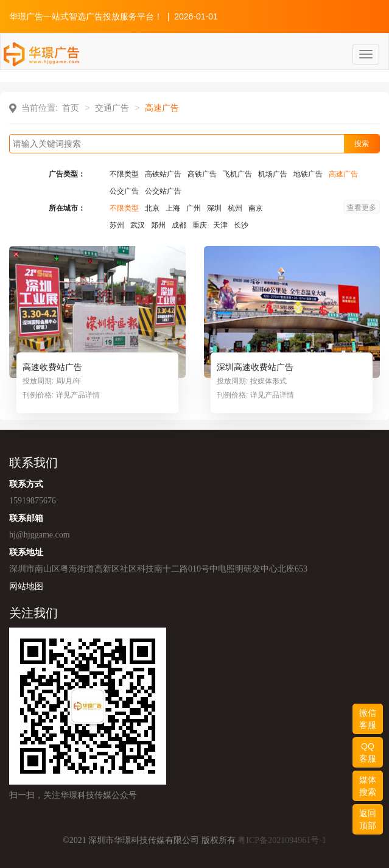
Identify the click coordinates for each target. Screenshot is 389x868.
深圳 (214, 208)
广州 (194, 208)
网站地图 (26, 586)
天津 (220, 225)
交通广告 (112, 108)
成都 (179, 225)
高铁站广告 (163, 174)
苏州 (117, 225)
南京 (256, 208)
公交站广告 (163, 191)
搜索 (362, 144)
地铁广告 (308, 174)
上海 (173, 208)
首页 (71, 108)
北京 (152, 208)
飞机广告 (237, 174)
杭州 (235, 208)
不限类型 (124, 174)
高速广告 (343, 174)
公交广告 (124, 191)
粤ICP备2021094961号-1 (282, 840)
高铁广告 (202, 174)
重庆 (200, 225)
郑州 (158, 225)
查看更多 (362, 208)
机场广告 (273, 174)
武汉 (138, 225)
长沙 (241, 225)
